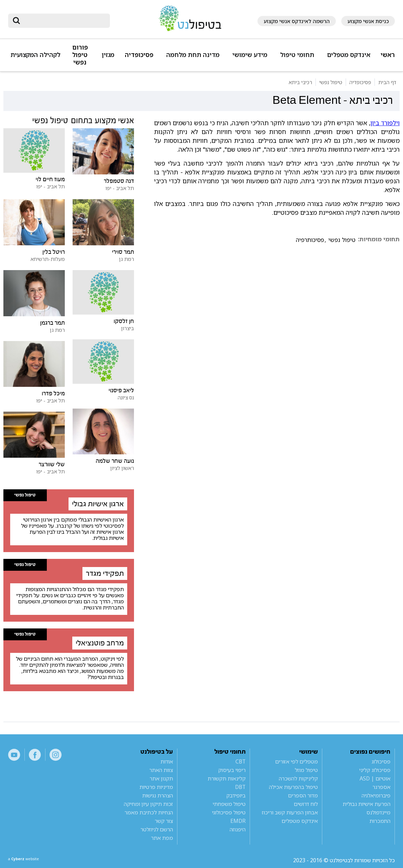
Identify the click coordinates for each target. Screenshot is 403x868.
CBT (241, 761)
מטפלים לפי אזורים (296, 761)
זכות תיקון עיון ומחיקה (148, 804)
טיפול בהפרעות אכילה (293, 787)
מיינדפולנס (378, 812)
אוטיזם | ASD (375, 778)
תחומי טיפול (297, 55)
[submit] (17, 21)
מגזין (108, 55)
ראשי (388, 55)
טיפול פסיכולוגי (229, 812)
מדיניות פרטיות (156, 787)
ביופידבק (236, 795)
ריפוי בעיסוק (232, 770)
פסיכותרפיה (310, 240)
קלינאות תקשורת (227, 778)
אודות (167, 761)
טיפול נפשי (342, 240)
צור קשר (164, 821)
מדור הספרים (303, 795)
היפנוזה (238, 829)
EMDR (238, 821)
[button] (348, 58)
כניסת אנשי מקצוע (368, 21)
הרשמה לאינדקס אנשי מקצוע (297, 21)
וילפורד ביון (385, 123)
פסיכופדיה (139, 55)
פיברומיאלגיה (376, 795)
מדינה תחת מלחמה (193, 55)
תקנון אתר (161, 778)
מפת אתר (162, 838)
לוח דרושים (306, 804)
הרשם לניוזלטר (157, 829)
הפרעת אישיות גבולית (367, 804)
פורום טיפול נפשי (80, 55)
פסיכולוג (381, 761)
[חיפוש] (64, 21)
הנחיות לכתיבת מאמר (149, 812)
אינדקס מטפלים (349, 55)
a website (30, 860)
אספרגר (381, 787)
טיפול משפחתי (229, 804)
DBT (240, 787)
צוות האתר (161, 770)
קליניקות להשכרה (298, 778)
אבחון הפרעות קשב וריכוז (290, 812)
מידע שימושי (250, 55)
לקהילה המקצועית (35, 55)
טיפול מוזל (306, 770)
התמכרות (380, 821)
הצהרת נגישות (158, 795)
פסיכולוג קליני (375, 770)
